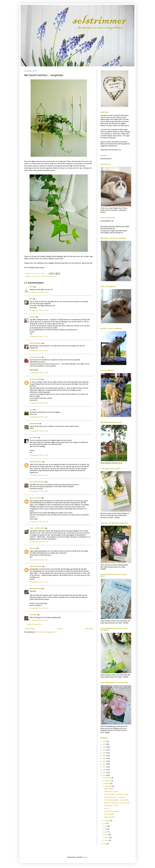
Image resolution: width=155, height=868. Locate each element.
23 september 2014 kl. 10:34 (39, 522)
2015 (105, 772)
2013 (105, 844)
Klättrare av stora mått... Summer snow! (117, 803)
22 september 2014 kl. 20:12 (39, 417)
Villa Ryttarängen (36, 343)
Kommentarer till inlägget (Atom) (46, 632)
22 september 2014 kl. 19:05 (39, 373)
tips (39, 276)
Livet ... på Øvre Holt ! (37, 528)
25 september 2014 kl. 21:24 (39, 608)
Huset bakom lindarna (37, 482)
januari (107, 840)
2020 (105, 758)
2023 (105, 750)
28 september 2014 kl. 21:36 (39, 620)
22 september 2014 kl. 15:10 (39, 310)
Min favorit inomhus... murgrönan (115, 797)
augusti (107, 821)
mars (106, 835)
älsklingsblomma (52, 276)
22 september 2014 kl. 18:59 (39, 351)
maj (106, 829)
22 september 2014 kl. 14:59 (39, 292)
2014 (105, 775)
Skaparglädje (34, 424)
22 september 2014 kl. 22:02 (39, 455)
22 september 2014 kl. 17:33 (39, 337)
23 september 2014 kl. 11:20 (39, 542)
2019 (105, 761)
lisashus (33, 317)
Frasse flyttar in (109, 789)
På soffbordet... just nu (111, 806)
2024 (105, 747)
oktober (107, 783)
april (106, 832)
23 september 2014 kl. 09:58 (39, 491)
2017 (105, 767)
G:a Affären (34, 438)
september (108, 786)
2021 (105, 756)
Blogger (85, 857)
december (108, 778)
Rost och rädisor (35, 498)
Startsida (60, 629)
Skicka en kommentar (34, 624)
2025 (105, 744)
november (108, 781)
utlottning (43, 276)
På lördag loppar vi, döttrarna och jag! (116, 794)
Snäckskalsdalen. (36, 462)
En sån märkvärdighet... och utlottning (116, 800)
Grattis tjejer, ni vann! (111, 792)
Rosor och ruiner (36, 357)
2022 (105, 753)
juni (106, 826)
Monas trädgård (109, 814)
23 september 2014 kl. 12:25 (39, 560)
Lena (31, 410)
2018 (105, 764)
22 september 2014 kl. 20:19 (39, 431)
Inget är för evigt (109, 817)
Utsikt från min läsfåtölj (111, 811)
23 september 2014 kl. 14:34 (39, 582)
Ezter (31, 287)
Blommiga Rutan (35, 588)
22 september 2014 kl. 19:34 (39, 403)
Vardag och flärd (35, 379)
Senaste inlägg (30, 629)
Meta (31, 299)
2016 (105, 770)
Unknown (33, 548)
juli (106, 823)
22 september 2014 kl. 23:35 (39, 475)
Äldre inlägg (89, 629)
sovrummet (34, 276)
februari (107, 837)
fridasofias (33, 615)
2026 (105, 741)
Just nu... (107, 808)
